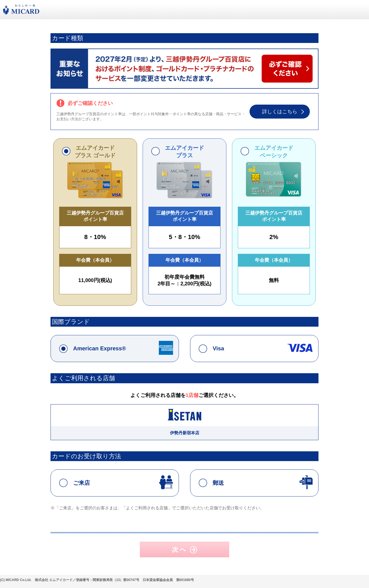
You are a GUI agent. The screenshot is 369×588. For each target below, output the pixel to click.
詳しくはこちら (280, 112)
